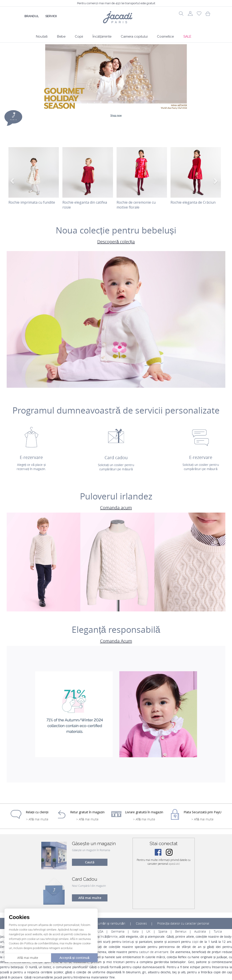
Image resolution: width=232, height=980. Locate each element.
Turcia (218, 931)
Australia (200, 931)
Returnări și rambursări (109, 923)
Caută (90, 862)
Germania (118, 931)
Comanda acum (116, 508)
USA (100, 931)
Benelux (181, 931)
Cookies (141, 923)
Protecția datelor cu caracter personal (183, 923)
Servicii (51, 16)
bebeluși (128, 942)
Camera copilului (134, 37)
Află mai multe (90, 898)
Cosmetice (165, 37)
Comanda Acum (116, 641)
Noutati (42, 37)
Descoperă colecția (116, 242)
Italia (135, 931)
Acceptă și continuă (74, 958)
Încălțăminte (102, 37)
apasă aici (174, 864)
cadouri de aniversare (154, 952)
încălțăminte (109, 937)
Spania (163, 931)
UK (148, 931)
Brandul (32, 16)
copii (195, 942)
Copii (79, 37)
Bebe (61, 37)
